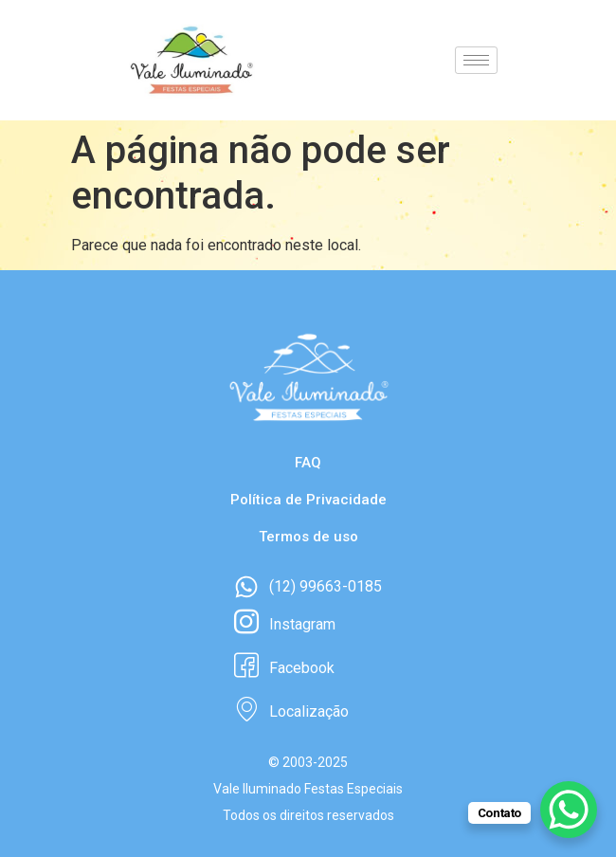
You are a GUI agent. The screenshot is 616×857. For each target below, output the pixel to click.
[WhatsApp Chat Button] (569, 810)
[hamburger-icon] (476, 60)
